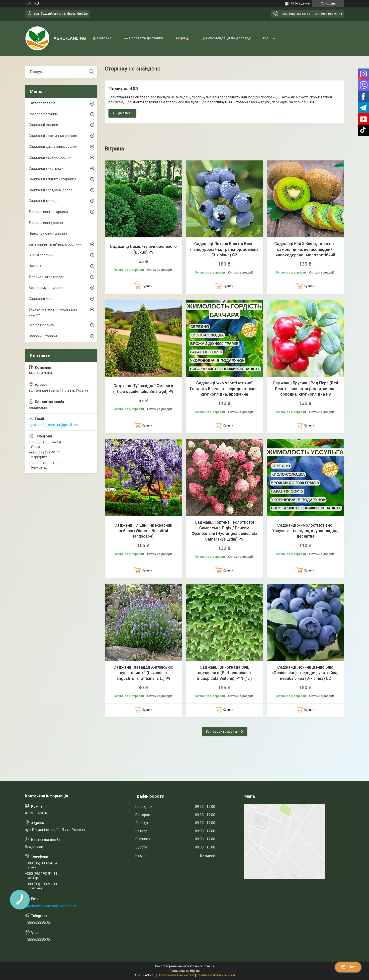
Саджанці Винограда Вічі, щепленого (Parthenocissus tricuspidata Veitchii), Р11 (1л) (224, 673)
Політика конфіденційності (216, 975)
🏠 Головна (102, 38)
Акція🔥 (182, 38)
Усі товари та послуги (223, 732)
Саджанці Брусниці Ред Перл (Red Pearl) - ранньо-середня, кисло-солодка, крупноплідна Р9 (305, 389)
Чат (348, 967)
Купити (147, 286)
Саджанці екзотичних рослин (53, 136)
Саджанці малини (43, 125)
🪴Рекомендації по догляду (226, 38)
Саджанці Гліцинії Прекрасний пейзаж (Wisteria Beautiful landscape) (143, 531)
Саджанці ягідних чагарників (53, 179)
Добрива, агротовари (46, 277)
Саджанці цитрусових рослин (53, 146)
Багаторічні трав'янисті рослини (55, 244)
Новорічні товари (43, 336)
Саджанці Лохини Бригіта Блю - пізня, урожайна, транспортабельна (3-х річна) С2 (224, 249)
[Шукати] (91, 72)
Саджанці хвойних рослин (50, 157)
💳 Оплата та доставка (143, 38)
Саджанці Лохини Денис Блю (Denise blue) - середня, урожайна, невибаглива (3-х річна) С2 (305, 673)
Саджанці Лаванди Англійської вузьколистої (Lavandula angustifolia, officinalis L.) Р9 (143, 673)
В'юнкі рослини (41, 255)
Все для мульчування (46, 288)
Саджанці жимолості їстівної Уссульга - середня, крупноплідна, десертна (305, 531)
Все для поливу (41, 325)
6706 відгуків (300, 3)
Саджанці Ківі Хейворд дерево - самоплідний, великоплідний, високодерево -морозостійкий (305, 249)
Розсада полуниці (43, 114)
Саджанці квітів (42, 299)
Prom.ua (208, 966)
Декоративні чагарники (48, 212)
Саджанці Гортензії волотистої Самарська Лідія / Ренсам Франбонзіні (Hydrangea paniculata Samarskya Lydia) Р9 (224, 531)
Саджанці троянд (43, 201)
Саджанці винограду (46, 168)
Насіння (35, 266)
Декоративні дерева (46, 223)
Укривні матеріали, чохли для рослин (53, 312)
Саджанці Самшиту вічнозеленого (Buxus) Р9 (143, 249)
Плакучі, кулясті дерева (48, 233)
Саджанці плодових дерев (51, 190)
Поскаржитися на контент (176, 975)
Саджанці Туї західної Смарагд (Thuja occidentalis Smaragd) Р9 (143, 388)
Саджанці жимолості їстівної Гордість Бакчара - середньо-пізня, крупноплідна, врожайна (224, 389)
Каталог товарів (42, 103)
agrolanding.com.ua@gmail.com (54, 425)
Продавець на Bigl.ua (185, 971)
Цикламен (124, 113)
